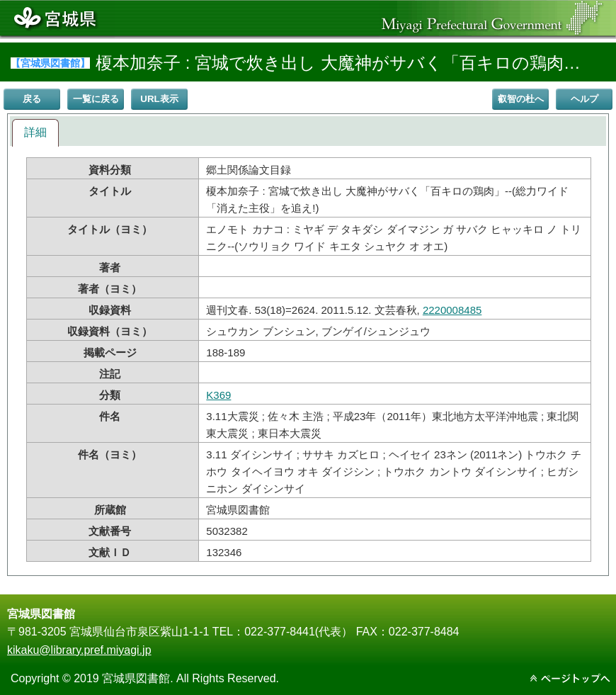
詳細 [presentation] (35, 132)
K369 (218, 395)
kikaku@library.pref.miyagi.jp (79, 650)
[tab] (35, 133)
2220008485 (452, 310)
